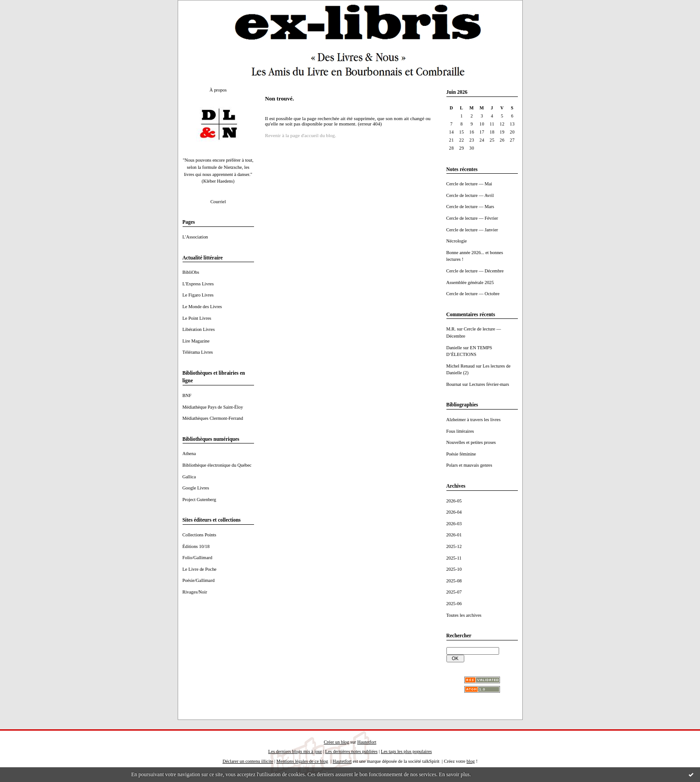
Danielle (454, 348)
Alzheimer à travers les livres (474, 420)
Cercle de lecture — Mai (469, 184)
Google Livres (196, 488)
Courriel (218, 202)
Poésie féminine (461, 454)
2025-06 (454, 604)
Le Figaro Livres (198, 295)
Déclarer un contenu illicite (248, 761)
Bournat (454, 384)
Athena (189, 454)
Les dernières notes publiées (351, 751)
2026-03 (454, 524)
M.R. (451, 329)
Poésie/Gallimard (199, 580)
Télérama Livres (198, 352)
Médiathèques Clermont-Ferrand (213, 418)
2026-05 (454, 501)
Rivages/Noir (195, 592)
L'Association (195, 237)
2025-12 (454, 546)
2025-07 (454, 592)
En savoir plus (454, 774)
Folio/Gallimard (198, 558)
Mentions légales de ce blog (302, 761)
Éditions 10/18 (196, 546)
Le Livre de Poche (200, 569)
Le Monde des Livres (202, 307)
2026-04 (454, 512)
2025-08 (454, 581)
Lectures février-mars (489, 384)
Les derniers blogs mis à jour (295, 751)
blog (471, 761)
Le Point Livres (197, 318)
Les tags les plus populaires (406, 751)
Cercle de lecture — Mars (470, 207)
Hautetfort (367, 742)
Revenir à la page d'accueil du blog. (301, 135)
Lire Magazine (196, 341)
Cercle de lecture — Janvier (472, 230)
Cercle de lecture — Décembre (475, 271)
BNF (187, 395)
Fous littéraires (460, 431)
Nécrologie (457, 241)
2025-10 (454, 569)
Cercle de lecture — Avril (470, 195)
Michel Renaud (461, 366)
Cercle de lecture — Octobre (473, 294)
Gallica (189, 477)
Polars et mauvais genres (469, 465)
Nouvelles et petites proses (471, 442)
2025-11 (454, 558)
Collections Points (200, 535)
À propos (218, 90)
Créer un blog (336, 742)
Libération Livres (199, 329)
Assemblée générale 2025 (470, 282)
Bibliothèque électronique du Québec (217, 465)
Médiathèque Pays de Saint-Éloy (213, 407)
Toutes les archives (464, 615)
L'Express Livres (198, 284)
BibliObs (191, 272)
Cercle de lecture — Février (472, 218)
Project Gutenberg (200, 500)
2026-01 (454, 535)
